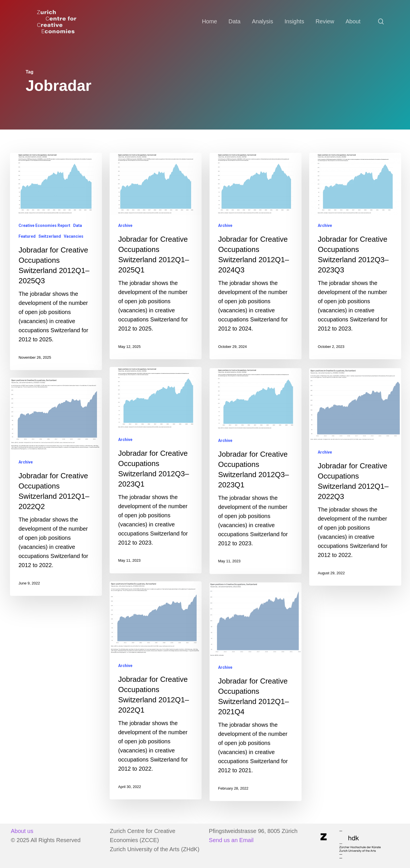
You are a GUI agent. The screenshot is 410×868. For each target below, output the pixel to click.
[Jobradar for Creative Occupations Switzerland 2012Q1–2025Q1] (156, 256)
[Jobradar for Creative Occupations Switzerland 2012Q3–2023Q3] (355, 256)
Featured (27, 236)
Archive (125, 225)
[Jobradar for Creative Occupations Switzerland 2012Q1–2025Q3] (56, 261)
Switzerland (50, 236)
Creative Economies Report (44, 225)
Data (78, 225)
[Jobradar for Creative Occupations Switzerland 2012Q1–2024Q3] (256, 256)
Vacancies (74, 236)
